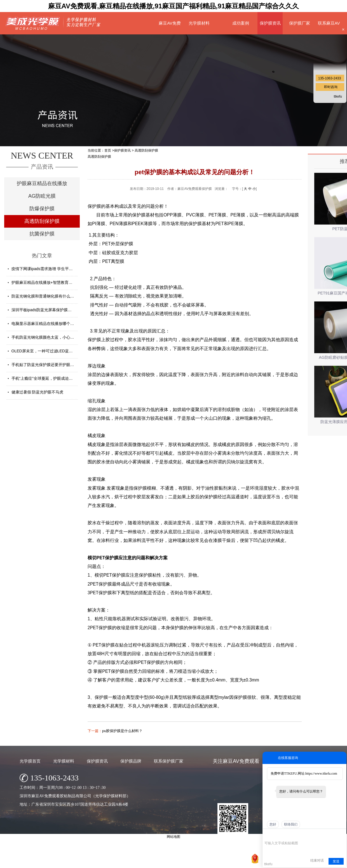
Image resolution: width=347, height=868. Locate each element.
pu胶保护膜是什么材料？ (122, 731)
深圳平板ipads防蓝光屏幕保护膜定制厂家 (47, 310)
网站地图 (242, 862)
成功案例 (241, 23)
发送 (336, 861)
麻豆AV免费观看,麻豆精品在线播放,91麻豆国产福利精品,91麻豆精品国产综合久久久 (174, 6)
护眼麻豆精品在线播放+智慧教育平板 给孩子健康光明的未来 (64, 282)
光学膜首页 (30, 761)
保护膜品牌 (131, 761)
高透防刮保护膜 (42, 221)
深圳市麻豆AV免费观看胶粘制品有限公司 (151, 862)
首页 (108, 150)
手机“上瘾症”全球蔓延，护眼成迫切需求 (46, 378)
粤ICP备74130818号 (217, 862)
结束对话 (317, 860)
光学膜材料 (199, 23)
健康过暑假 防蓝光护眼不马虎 (37, 392)
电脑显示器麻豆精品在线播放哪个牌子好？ (49, 324)
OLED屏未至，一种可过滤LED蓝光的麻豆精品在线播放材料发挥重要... (73, 351)
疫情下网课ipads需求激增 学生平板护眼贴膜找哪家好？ (60, 269)
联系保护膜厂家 (169, 761)
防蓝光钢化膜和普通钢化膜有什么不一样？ (49, 296)
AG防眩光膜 (42, 196)
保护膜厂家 (300, 23)
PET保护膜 (107, 558)
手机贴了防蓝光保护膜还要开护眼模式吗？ (49, 365)
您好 (273, 824)
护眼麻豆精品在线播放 (42, 183)
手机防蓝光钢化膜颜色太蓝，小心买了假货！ (51, 337)
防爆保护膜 (42, 209)
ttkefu (338, 96)
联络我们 (291, 824)
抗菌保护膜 (42, 234)
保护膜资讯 (270, 23)
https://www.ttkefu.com (321, 773)
